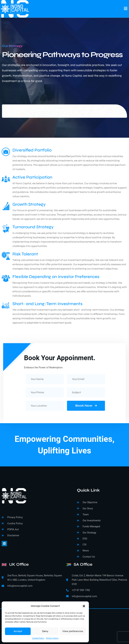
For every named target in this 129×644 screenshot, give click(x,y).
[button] (84, 606)
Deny (45, 631)
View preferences (73, 631)
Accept (18, 631)
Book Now (86, 406)
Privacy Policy (52, 638)
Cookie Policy (38, 638)
